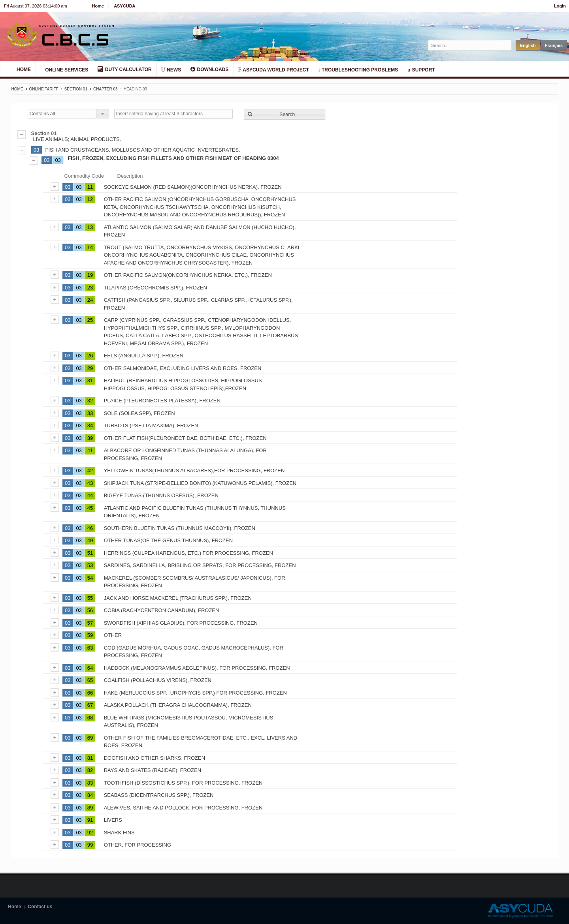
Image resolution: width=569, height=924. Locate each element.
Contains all (42, 114)
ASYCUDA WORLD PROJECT (274, 69)
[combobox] (68, 114)
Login (560, 6)
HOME (24, 69)
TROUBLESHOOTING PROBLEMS (358, 69)
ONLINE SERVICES (64, 69)
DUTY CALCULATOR (124, 69)
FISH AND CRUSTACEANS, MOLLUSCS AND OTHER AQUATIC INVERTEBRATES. (143, 150)
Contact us (40, 907)
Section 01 (76, 89)
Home (98, 6)
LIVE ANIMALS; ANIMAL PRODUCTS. (285, 136)
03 (36, 150)
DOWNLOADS (209, 69)
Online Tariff (44, 89)
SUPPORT (421, 69)
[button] (284, 114)
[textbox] (466, 45)
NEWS (171, 69)
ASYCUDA (124, 6)
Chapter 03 (106, 89)
